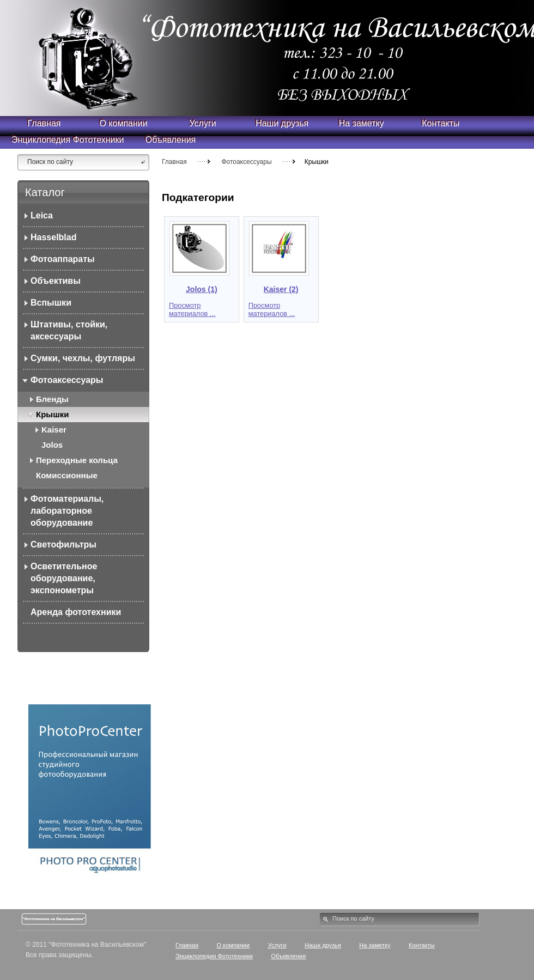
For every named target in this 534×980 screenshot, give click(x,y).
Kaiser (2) (281, 289)
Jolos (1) (202, 289)
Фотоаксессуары (247, 162)
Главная (174, 162)
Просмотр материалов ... (192, 309)
